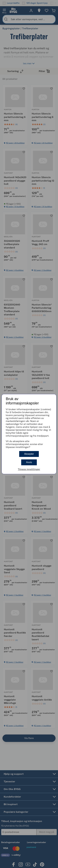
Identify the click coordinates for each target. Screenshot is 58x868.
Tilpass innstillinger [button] (29, 469)
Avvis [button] (29, 462)
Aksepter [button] (29, 454)
